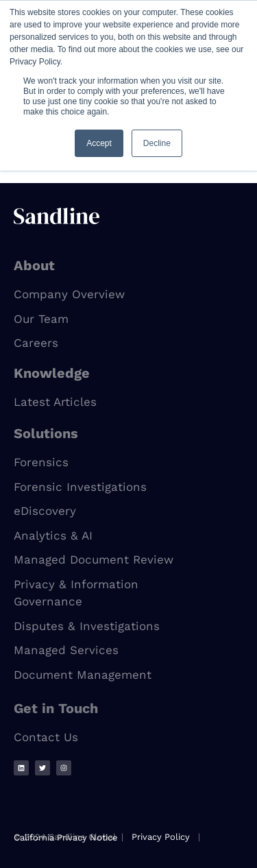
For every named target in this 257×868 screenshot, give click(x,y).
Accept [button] (99, 143)
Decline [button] (157, 143)
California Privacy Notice (66, 837)
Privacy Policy (161, 837)
